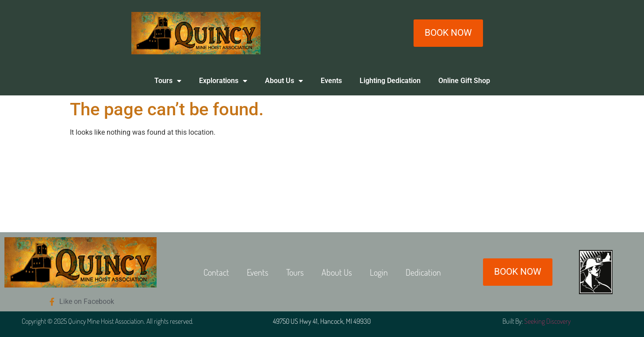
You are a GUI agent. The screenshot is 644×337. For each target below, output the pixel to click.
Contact (216, 272)
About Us (284, 81)
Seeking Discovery (547, 321)
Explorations (223, 81)
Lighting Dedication (390, 81)
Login (379, 272)
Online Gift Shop (464, 81)
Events (331, 81)
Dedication (423, 272)
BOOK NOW (448, 33)
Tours (168, 81)
